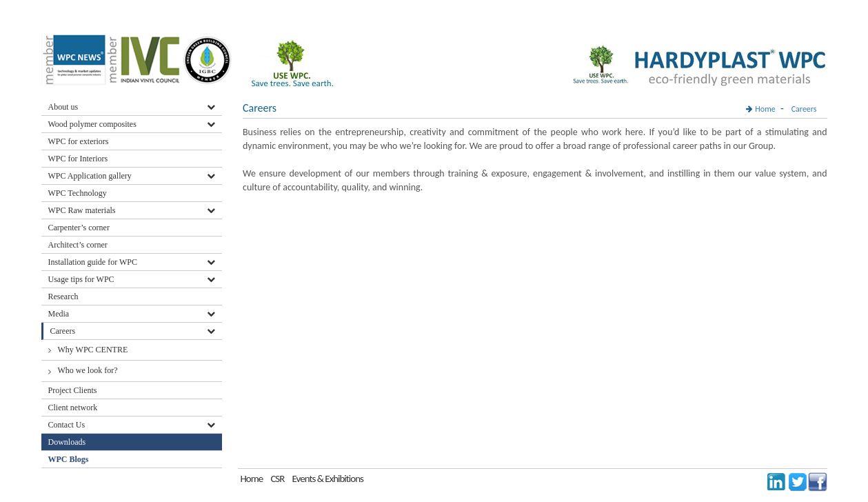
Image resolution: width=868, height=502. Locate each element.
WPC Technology (78, 193)
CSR (277, 479)
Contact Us (67, 425)
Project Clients (73, 390)
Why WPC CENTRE (93, 350)
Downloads (68, 442)
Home (765, 109)
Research (63, 297)
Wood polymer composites (92, 124)
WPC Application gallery (90, 176)
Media (59, 314)
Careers (63, 331)
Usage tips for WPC (81, 279)
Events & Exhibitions (328, 479)
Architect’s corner (78, 245)
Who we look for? (88, 370)
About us (63, 107)
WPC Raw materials (82, 210)
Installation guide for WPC (93, 262)
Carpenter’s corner (79, 228)
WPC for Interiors (78, 159)
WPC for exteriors (79, 141)
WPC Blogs (69, 459)
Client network (73, 408)
